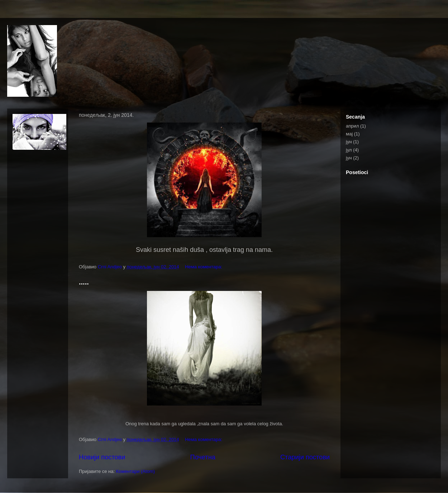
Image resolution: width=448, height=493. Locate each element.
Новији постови (102, 457)
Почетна (203, 457)
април (352, 126)
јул (349, 150)
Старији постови (305, 457)
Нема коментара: (204, 267)
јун (349, 142)
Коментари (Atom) (135, 471)
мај (349, 134)
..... (84, 282)
